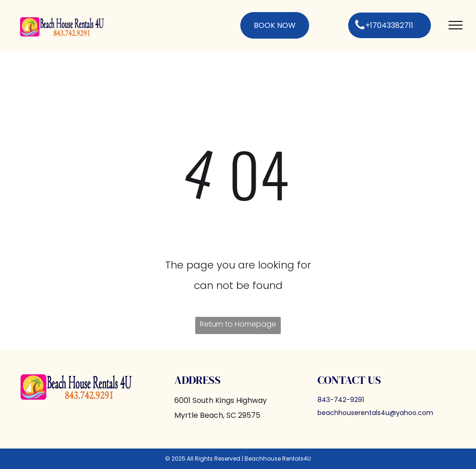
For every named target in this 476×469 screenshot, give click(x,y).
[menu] (456, 25)
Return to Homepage (238, 324)
